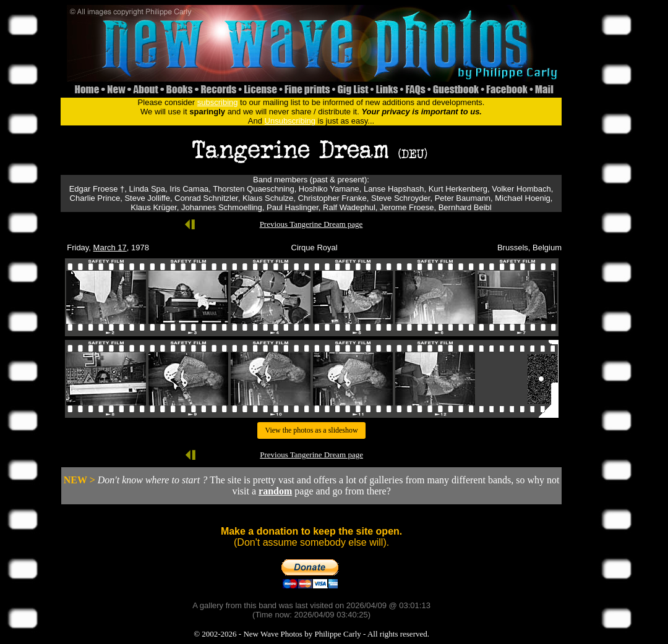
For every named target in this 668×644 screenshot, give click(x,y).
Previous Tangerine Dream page (311, 224)
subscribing (218, 102)
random (275, 491)
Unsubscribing (290, 121)
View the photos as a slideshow (311, 430)
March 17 (110, 248)
